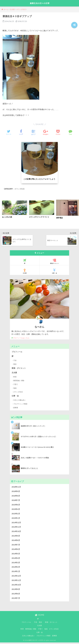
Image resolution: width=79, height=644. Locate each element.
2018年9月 (16, 492)
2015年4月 (16, 510)
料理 (15, 377)
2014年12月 (16, 523)
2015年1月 (16, 519)
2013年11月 (16, 582)
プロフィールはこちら (20, 338)
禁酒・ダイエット (19, 369)
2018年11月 (16, 487)
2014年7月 (16, 546)
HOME (39, 616)
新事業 (16, 408)
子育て (16, 385)
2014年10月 (16, 532)
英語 (15, 364)
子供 (15, 361)
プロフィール (17, 352)
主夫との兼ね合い (20, 400)
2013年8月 (16, 595)
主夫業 (25, 271)
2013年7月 (16, 600)
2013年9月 (16, 591)
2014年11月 (16, 528)
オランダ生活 (19, 189)
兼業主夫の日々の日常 (40, 3)
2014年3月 (16, 564)
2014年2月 (16, 568)
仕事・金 (54, 271)
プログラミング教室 (20, 404)
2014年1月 (16, 573)
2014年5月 (16, 555)
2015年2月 (16, 514)
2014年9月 (16, 537)
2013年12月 (16, 577)
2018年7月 (16, 501)
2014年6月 (16, 550)
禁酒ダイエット (54, 261)
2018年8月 (16, 496)
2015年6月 (16, 505)
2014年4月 (16, 559)
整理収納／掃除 (19, 381)
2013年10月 (16, 586)
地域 (15, 388)
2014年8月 (16, 541)
